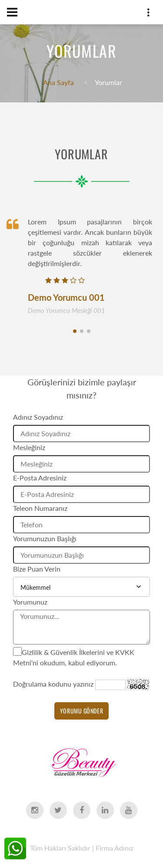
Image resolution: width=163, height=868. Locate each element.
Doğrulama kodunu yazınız (53, 684)
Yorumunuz (30, 602)
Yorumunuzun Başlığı (45, 538)
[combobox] (81, 587)
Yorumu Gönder (81, 711)
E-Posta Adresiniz (40, 478)
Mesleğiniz (29, 447)
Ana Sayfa (58, 82)
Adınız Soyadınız (38, 417)
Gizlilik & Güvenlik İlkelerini (63, 652)
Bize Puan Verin (37, 569)
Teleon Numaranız (40, 508)
